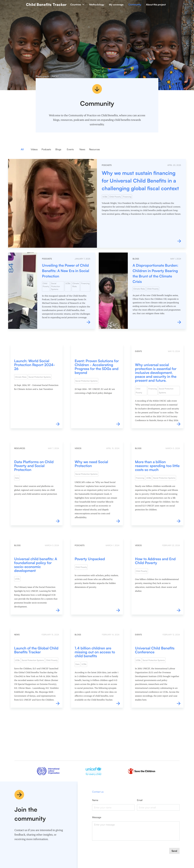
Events (70, 149)
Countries (77, 5)
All (22, 149)
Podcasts (46, 149)
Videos (34, 149)
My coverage (116, 5)
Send (174, 851)
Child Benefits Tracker (46, 5)
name (95, 800)
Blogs (58, 149)
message (97, 817)
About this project (156, 5)
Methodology (97, 5)
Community (135, 5)
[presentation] (115, 854)
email (140, 800)
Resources (94, 149)
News (82, 149)
